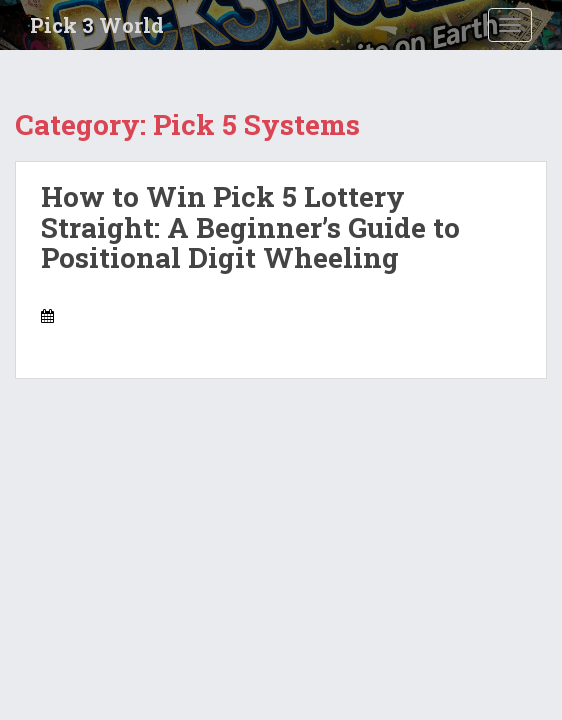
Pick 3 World (97, 25)
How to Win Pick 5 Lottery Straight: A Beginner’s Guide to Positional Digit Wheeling (250, 227)
